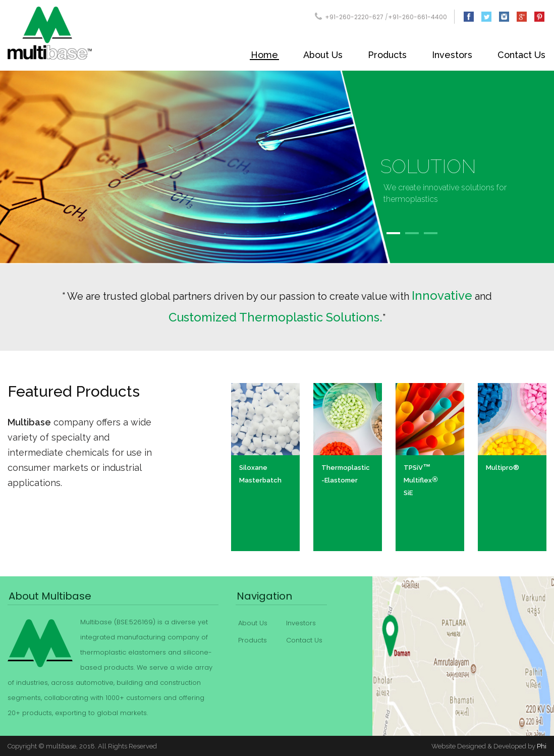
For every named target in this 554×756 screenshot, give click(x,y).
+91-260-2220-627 (354, 17)
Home (264, 55)
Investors (452, 55)
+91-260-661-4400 (418, 17)
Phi (542, 746)
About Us (323, 55)
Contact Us (521, 55)
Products (387, 55)
